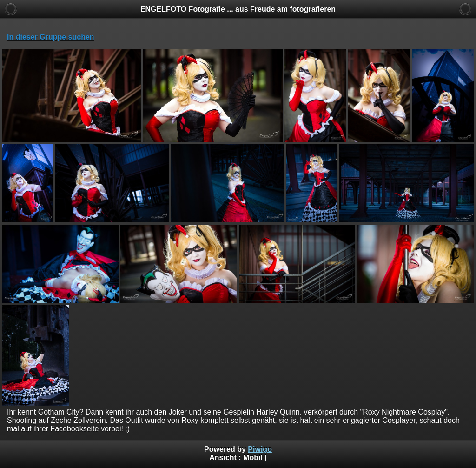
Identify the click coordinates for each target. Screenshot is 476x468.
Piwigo (260, 449)
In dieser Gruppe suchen (51, 37)
